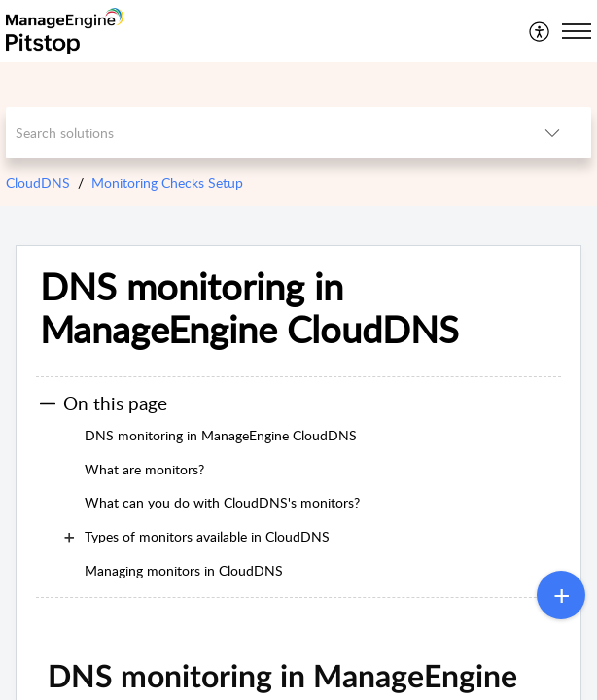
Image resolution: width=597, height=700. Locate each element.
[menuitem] (540, 31)
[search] (260, 133)
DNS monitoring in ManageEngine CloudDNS (249, 308)
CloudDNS (38, 182)
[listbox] (552, 133)
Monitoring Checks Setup (167, 182)
